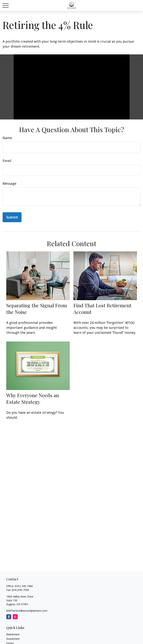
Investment (13, 639)
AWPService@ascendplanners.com (27, 611)
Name (7, 138)
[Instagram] (15, 617)
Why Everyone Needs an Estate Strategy (33, 398)
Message (9, 183)
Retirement (13, 634)
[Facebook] (9, 617)
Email (7, 161)
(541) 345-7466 (24, 586)
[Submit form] (12, 217)
